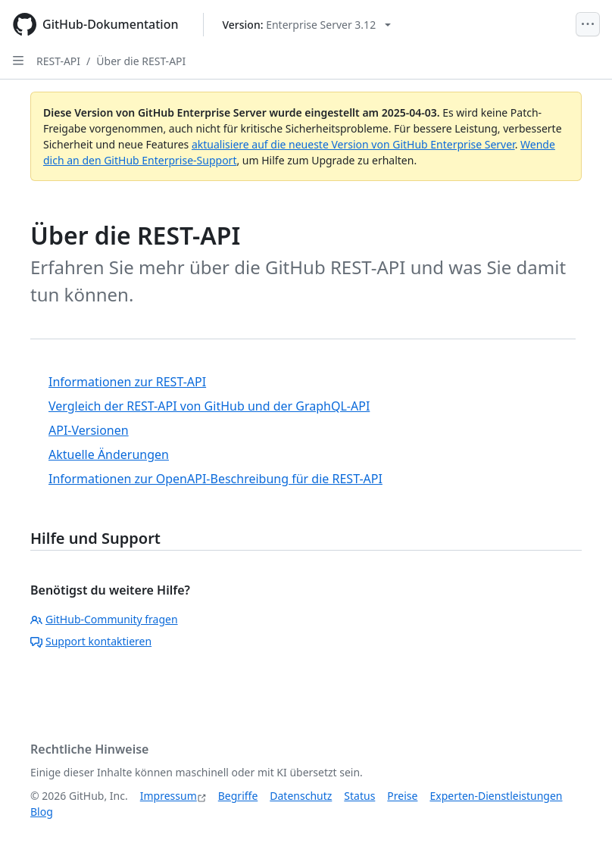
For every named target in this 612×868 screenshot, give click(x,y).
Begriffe (238, 796)
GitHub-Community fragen (104, 619)
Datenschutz (301, 796)
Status (359, 796)
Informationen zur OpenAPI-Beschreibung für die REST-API (215, 479)
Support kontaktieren (91, 641)
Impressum (169, 796)
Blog (42, 812)
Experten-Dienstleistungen (496, 796)
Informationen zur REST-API (127, 382)
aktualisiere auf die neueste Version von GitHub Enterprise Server (353, 144)
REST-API (58, 61)
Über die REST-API (141, 61)
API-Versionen (89, 430)
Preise (402, 796)
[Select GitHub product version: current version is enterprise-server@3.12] (307, 25)
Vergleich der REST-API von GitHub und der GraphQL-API (209, 406)
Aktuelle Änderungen (109, 454)
